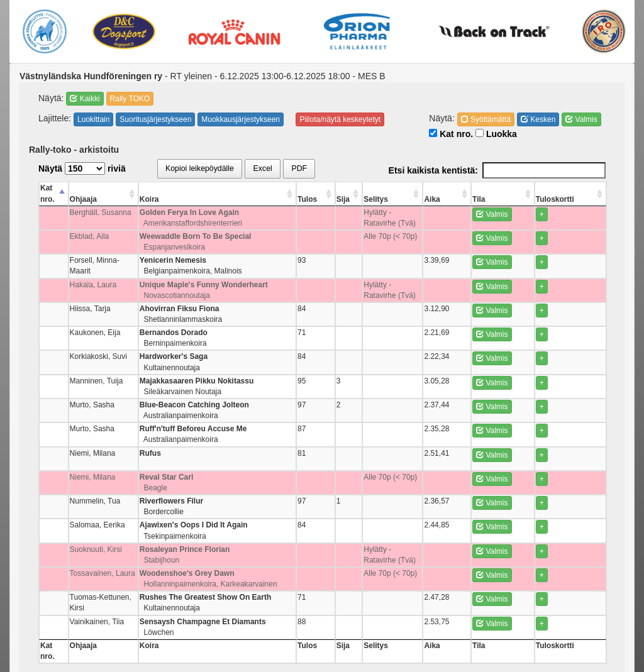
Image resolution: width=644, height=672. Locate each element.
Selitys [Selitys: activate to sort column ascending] (397, 188)
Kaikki (85, 99)
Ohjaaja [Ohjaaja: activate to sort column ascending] (91, 188)
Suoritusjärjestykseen (155, 119)
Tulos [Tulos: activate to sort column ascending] (349, 188)
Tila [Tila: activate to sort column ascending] (523, 188)
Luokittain (93, 119)
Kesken (538, 119)
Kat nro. (451, 134)
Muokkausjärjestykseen (241, 119)
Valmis (581, 119)
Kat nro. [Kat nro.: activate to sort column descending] (54, 188)
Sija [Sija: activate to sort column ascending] (372, 188)
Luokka (496, 134)
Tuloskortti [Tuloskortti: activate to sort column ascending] (578, 188)
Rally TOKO (130, 99)
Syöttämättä (486, 119)
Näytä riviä (82, 168)
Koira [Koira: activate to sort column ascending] (183, 188)
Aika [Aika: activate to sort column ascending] (491, 188)
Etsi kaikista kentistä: (497, 170)
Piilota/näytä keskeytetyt (340, 119)
